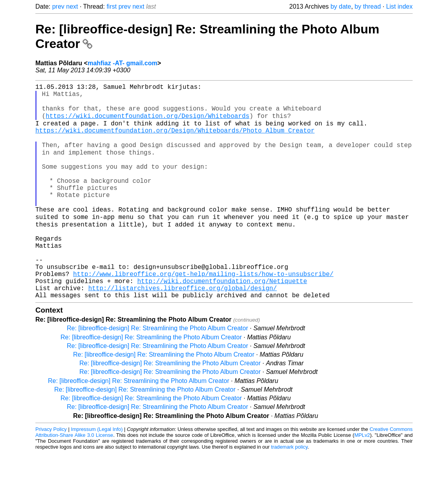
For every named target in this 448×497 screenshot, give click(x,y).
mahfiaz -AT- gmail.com (123, 63)
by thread (368, 6)
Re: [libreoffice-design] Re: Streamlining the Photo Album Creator (157, 372)
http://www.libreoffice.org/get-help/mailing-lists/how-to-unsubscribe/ (203, 313)
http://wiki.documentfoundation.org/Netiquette (222, 322)
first (112, 6)
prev (58, 6)
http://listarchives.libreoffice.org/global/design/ (182, 330)
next (72, 6)
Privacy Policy (51, 473)
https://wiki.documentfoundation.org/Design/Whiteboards (147, 123)
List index (399, 6)
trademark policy (289, 491)
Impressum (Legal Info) (97, 473)
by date (341, 6)
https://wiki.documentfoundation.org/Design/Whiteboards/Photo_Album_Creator (175, 140)
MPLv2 (362, 479)
